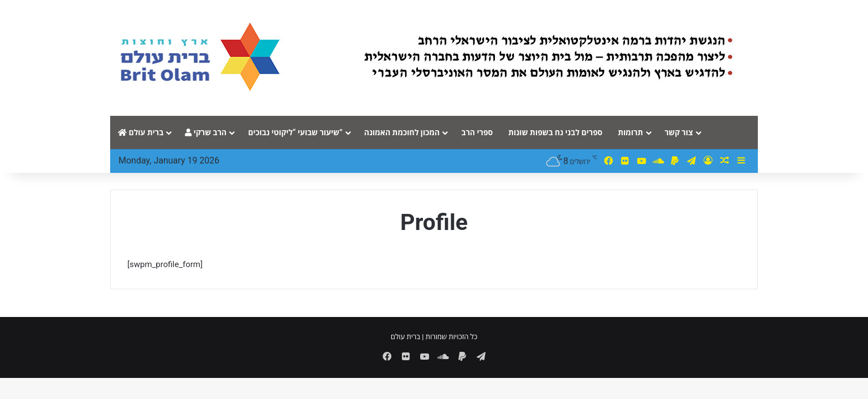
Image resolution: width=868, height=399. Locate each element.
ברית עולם (141, 132)
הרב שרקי (206, 132)
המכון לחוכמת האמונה (402, 132)
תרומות (630, 132)
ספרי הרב (477, 132)
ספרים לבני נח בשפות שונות (555, 132)
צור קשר (679, 132)
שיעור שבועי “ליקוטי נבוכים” (295, 132)
